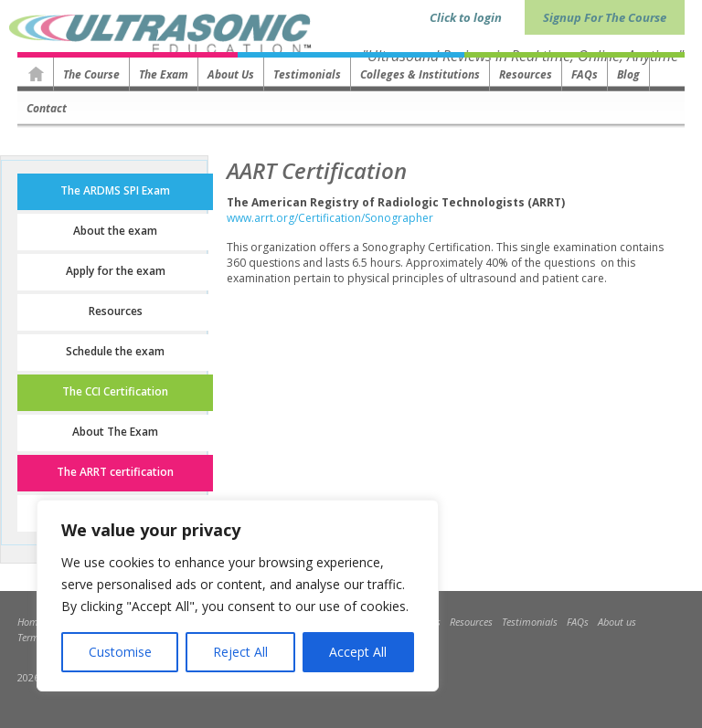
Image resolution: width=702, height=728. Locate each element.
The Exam (164, 74)
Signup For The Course (605, 17)
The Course (91, 74)
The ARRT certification (115, 472)
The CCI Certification (115, 391)
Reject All (240, 652)
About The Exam (115, 432)
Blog (628, 74)
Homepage (36, 74)
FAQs (585, 74)
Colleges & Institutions (420, 74)
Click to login (466, 17)
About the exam (115, 231)
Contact (47, 108)
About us (231, 74)
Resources (526, 74)
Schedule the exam (115, 351)
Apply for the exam (116, 271)
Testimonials (307, 74)
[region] (238, 596)
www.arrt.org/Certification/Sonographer (330, 218)
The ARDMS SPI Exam (115, 190)
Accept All (358, 652)
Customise (120, 652)
